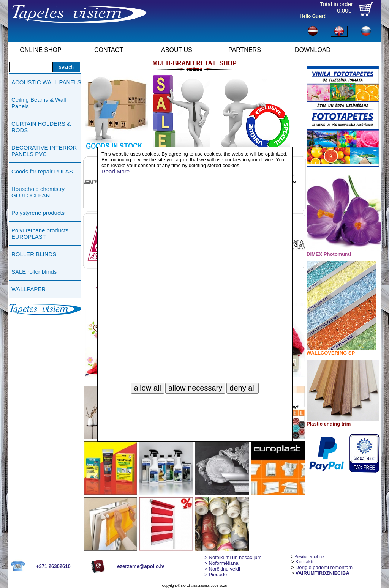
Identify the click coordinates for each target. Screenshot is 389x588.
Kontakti (304, 562)
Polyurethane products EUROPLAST (40, 233)
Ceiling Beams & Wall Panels (39, 103)
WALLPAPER (28, 289)
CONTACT (109, 50)
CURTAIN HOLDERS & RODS (41, 127)
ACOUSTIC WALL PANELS (46, 82)
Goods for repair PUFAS (42, 171)
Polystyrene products (38, 213)
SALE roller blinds (34, 272)
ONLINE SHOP (40, 50)
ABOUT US (177, 50)
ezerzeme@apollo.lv (141, 566)
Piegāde (216, 575)
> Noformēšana (221, 563)
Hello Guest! (313, 16)
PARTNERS (245, 50)
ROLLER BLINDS (34, 254)
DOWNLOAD (313, 50)
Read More (115, 171)
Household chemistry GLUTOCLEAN (38, 192)
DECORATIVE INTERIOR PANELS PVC (44, 151)
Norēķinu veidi (222, 569)
